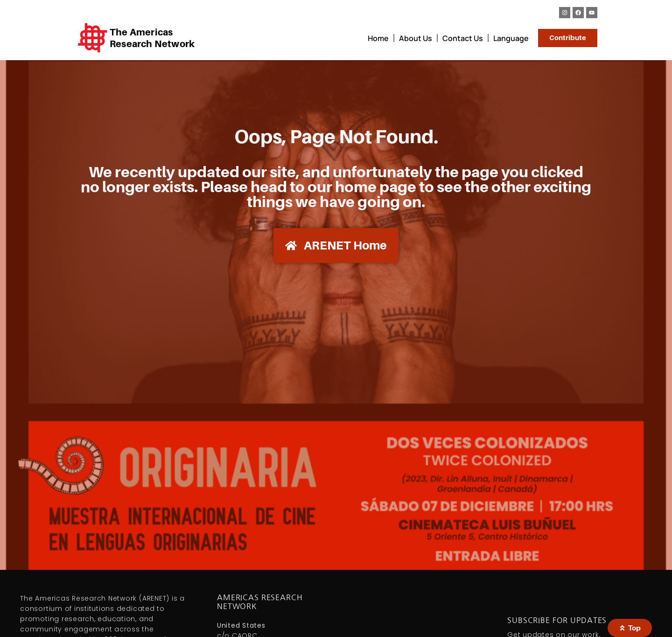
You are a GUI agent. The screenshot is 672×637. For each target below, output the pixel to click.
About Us (416, 38)
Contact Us (463, 38)
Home (378, 38)
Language (511, 38)
